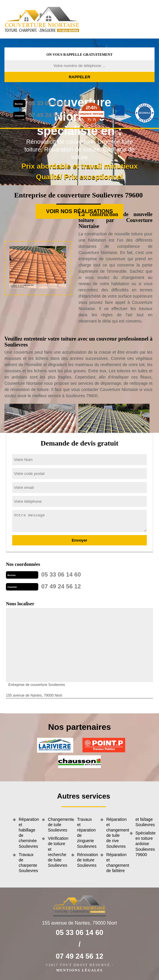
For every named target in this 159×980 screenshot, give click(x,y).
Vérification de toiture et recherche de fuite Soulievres (57, 852)
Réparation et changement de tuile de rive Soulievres (116, 833)
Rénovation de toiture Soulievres (87, 860)
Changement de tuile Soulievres (57, 825)
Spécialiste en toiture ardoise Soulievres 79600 (145, 844)
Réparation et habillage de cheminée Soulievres (28, 833)
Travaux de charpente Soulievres (28, 863)
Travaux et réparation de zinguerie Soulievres (87, 833)
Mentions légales (79, 970)
